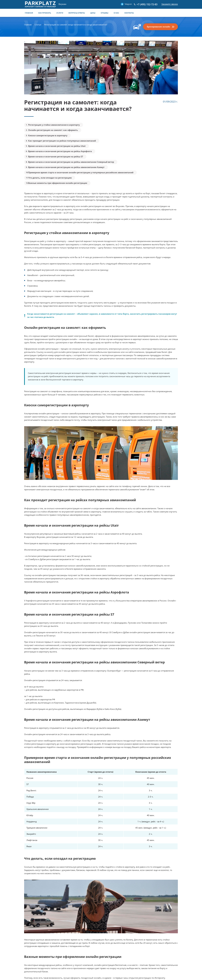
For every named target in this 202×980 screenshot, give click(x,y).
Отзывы (105, 13)
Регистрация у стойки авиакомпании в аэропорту (54, 125)
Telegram (128, 4)
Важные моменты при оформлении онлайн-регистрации (58, 183)
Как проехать (45, 13)
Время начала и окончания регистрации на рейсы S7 (56, 156)
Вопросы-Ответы (77, 13)
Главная (29, 13)
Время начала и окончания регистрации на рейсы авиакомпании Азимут (66, 167)
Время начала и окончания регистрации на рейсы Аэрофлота (60, 151)
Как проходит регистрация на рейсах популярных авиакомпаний (62, 141)
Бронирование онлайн (159, 27)
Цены (93, 13)
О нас (116, 13)
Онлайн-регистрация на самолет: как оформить (53, 130)
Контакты (129, 13)
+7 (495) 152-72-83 (147, 4)
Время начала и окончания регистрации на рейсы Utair (57, 146)
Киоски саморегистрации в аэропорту (48, 135)
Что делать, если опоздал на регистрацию (50, 178)
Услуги (60, 13)
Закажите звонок (170, 4)
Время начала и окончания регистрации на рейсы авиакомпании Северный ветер (71, 162)
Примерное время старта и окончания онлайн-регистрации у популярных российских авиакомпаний (81, 172)
